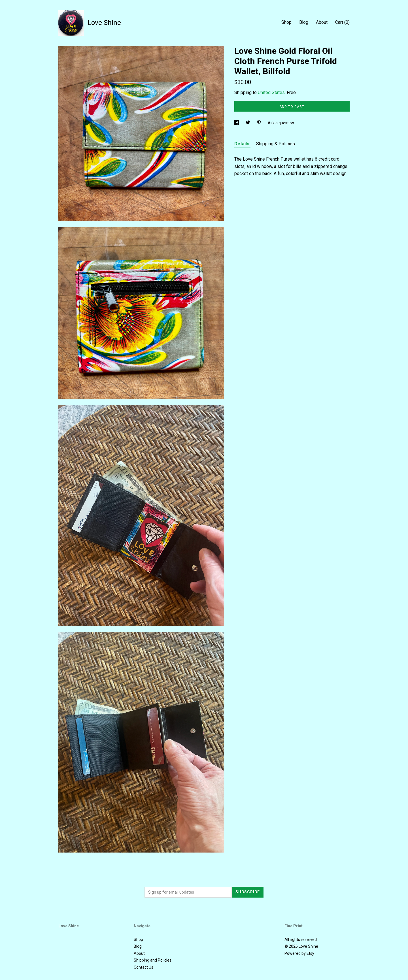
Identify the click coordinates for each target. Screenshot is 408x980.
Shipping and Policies (153, 960)
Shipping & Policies (276, 144)
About (322, 22)
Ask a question (281, 123)
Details (242, 144)
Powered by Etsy (299, 953)
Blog (304, 22)
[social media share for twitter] (248, 123)
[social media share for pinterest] (259, 123)
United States (271, 92)
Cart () (342, 22)
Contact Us (144, 967)
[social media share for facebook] (237, 123)
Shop (286, 22)
